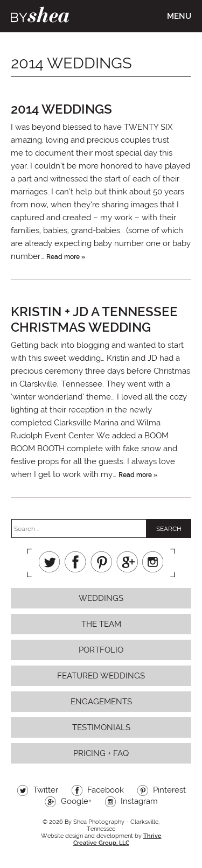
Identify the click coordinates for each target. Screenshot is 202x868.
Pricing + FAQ (101, 753)
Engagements (101, 702)
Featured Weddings (101, 676)
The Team (101, 624)
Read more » (66, 257)
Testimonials (101, 727)
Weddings (101, 598)
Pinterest (101, 562)
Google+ (127, 562)
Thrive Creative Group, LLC (117, 839)
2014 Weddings (61, 109)
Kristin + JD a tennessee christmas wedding (94, 319)
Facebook (75, 562)
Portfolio (101, 650)
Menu (179, 16)
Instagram (153, 562)
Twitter (50, 562)
